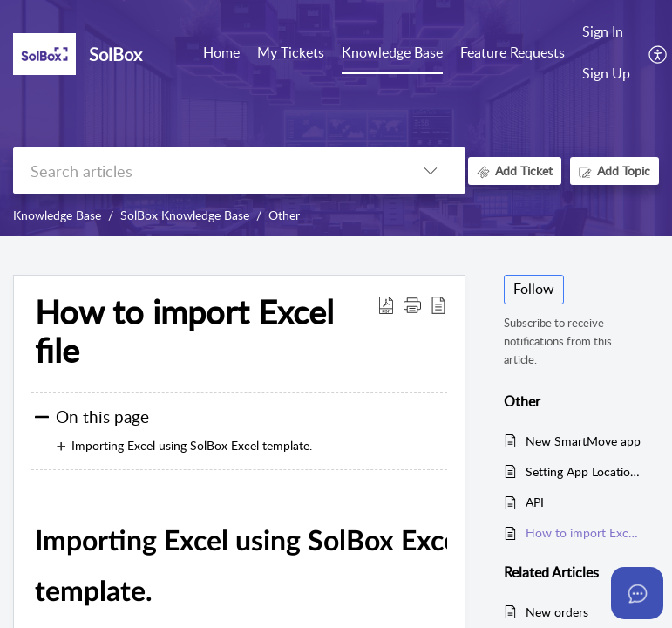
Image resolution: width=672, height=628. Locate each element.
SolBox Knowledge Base (185, 215)
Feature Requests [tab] (512, 52)
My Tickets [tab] (291, 52)
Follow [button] (534, 289)
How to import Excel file (184, 331)
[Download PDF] (386, 304)
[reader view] (438, 304)
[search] (204, 171)
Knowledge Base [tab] (392, 52)
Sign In (603, 31)
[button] (412, 304)
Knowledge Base (57, 215)
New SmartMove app (583, 441)
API (535, 502)
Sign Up (606, 73)
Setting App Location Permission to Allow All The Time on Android (584, 471)
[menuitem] (606, 33)
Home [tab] (221, 52)
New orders (557, 612)
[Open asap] (637, 593)
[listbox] (431, 171)
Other (284, 215)
